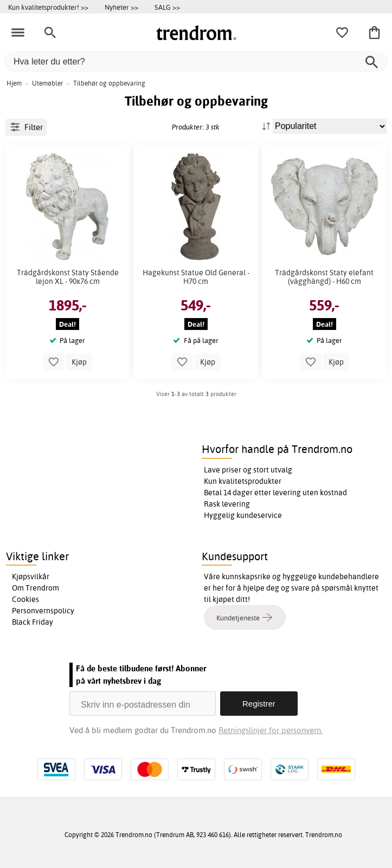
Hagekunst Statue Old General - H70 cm (196, 277)
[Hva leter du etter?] (196, 61)
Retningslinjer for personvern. (271, 730)
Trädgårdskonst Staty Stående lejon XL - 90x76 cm (68, 277)
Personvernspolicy (43, 611)
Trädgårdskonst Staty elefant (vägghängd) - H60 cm (324, 277)
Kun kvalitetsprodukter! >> (48, 7)
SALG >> (167, 7)
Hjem (14, 83)
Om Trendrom (36, 588)
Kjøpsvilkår (31, 576)
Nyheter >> (121, 7)
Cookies (25, 599)
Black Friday (33, 622)
